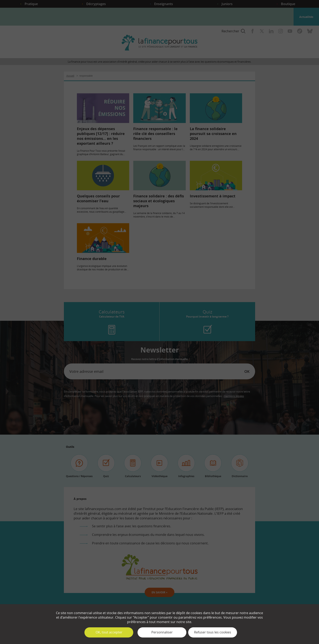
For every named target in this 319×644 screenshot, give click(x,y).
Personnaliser (162, 632)
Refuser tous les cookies (213, 632)
